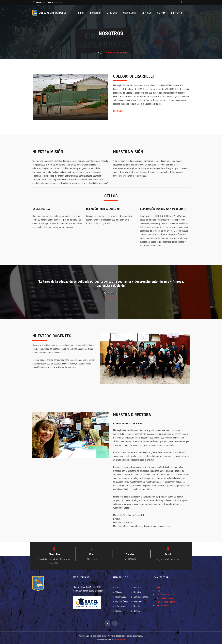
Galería (162, 13)
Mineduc (160, 587)
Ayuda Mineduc (163, 605)
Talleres (118, 592)
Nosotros (98, 13)
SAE (158, 591)
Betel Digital (120, 640)
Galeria (117, 611)
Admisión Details (140, 597)
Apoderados (131, 13)
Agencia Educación (165, 598)
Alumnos (114, 13)
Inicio (84, 13)
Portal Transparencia (166, 602)
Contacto (177, 13)
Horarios (136, 592)
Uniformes (137, 602)
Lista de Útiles (121, 602)
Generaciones (120, 597)
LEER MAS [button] (118, 111)
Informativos (120, 606)
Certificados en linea (166, 594)
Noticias (147, 13)
